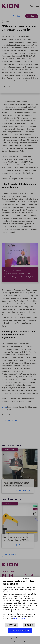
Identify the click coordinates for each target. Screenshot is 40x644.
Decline (29, 625)
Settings (12, 625)
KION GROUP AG (20, 619)
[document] (20, 601)
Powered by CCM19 (20, 642)
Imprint (12, 638)
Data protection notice (23, 638)
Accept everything (20, 630)
